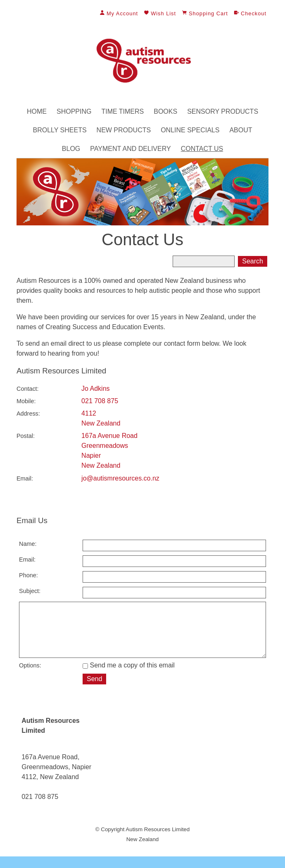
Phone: (28, 575)
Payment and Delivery (130, 149)
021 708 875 (100, 401)
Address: (28, 414)
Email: (25, 478)
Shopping (74, 111)
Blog (71, 149)
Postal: (26, 436)
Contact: (28, 389)
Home (37, 111)
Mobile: (26, 401)
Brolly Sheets (59, 130)
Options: (30, 677)
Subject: (30, 591)
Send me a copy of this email (129, 677)
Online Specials (190, 130)
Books (165, 111)
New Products (124, 130)
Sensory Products (223, 111)
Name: (28, 544)
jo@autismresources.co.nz (120, 478)
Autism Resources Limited (158, 841)
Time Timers (122, 111)
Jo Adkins (95, 389)
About (241, 130)
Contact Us (202, 149)
